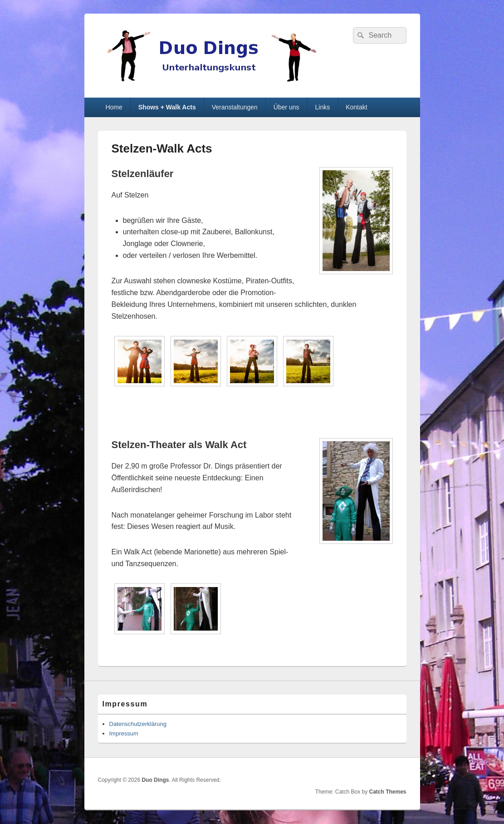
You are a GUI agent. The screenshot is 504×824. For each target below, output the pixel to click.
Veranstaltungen (235, 107)
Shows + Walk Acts (167, 107)
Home (114, 107)
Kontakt (356, 107)
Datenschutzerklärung (138, 724)
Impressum (124, 733)
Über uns (286, 107)
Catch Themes (387, 792)
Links (323, 107)
